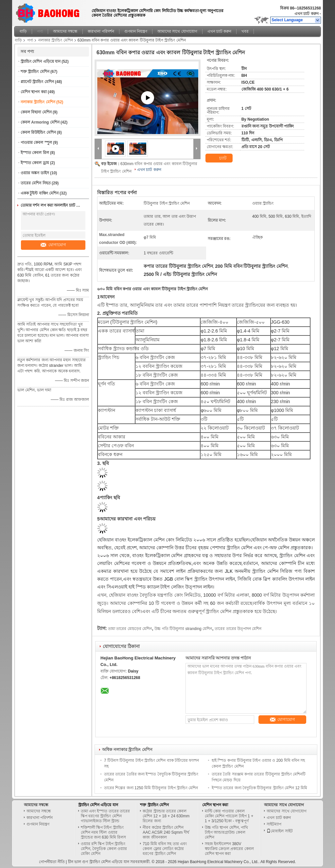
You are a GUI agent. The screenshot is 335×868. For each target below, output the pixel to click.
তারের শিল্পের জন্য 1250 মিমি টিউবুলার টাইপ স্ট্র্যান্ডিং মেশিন (151, 788)
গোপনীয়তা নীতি (52, 862)
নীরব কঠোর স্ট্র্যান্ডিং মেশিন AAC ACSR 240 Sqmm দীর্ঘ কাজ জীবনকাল (166, 832)
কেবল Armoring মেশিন (40, 122)
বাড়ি (23, 31)
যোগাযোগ (53, 245)
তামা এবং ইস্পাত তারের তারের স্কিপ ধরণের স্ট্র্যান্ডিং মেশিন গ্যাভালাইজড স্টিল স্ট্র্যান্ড (105, 816)
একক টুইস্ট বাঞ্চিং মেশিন (40, 193)
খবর (245, 31)
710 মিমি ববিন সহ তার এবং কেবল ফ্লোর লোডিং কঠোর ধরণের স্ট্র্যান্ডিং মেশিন (165, 849)
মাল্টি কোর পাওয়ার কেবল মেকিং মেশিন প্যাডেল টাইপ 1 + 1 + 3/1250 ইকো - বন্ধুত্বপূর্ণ (229, 816)
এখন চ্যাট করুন (307, 14)
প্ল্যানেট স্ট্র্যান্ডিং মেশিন (37, 82)
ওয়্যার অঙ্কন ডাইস (35, 173)
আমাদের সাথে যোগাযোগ (177, 31)
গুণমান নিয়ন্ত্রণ (136, 31)
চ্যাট (219, 158)
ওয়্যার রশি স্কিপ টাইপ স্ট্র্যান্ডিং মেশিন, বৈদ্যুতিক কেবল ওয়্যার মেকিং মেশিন (104, 849)
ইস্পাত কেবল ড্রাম (35, 163)
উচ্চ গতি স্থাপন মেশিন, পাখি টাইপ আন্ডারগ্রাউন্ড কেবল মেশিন (227, 832)
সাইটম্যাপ (274, 824)
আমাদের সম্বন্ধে (65, 31)
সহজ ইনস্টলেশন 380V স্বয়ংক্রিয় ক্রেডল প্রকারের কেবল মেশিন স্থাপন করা (229, 849)
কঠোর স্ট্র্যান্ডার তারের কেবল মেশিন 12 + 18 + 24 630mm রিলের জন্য (166, 816)
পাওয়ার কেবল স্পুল (36, 143)
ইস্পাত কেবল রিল (35, 153)
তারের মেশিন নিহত (36, 183)
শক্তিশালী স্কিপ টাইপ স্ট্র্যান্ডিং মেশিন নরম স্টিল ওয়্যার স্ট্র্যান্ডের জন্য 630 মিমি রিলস (103, 832)
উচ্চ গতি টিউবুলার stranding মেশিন (183, 629)
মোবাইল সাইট (280, 831)
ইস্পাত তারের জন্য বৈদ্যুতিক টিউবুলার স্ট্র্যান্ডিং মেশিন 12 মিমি (259, 788)
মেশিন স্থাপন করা (34, 92)
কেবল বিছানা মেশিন (36, 112)
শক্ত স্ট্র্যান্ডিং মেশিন (35, 72)
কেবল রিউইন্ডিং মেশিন (38, 132)
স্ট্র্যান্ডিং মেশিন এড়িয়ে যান (41, 61)
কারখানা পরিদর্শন (101, 31)
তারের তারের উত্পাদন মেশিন (238, 629)
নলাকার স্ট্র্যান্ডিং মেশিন (56, 40)
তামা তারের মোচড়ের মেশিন (130, 629)
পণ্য (40, 31)
